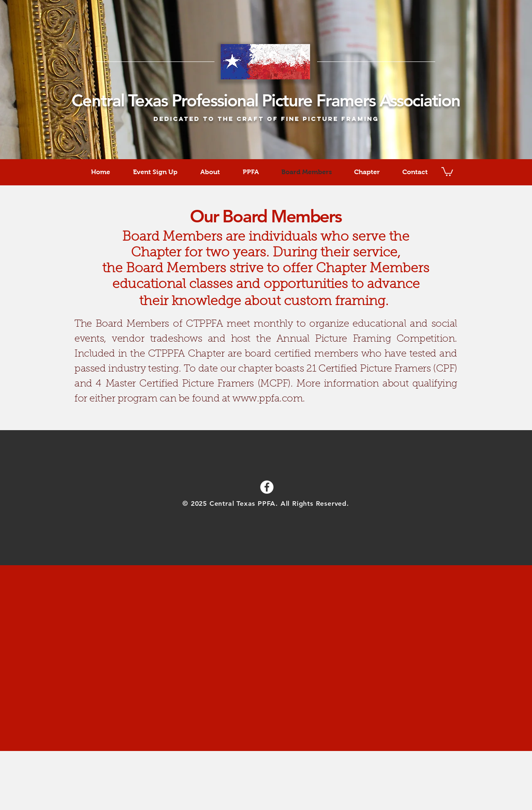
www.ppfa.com (267, 399)
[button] (447, 171)
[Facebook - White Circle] (267, 487)
